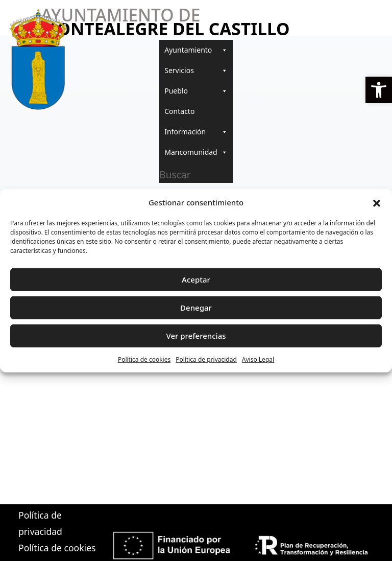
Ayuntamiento (196, 50)
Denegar (196, 308)
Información (196, 132)
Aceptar (196, 279)
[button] (379, 90)
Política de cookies (144, 359)
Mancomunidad (196, 152)
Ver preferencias (196, 336)
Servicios (196, 71)
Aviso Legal (258, 359)
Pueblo (196, 91)
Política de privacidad (206, 359)
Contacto (179, 111)
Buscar (175, 174)
